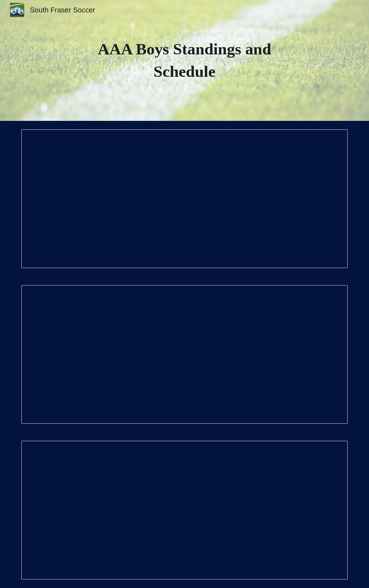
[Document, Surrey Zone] (185, 354)
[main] (185, 60)
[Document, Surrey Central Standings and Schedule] (185, 510)
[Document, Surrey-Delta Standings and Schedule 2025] (185, 199)
